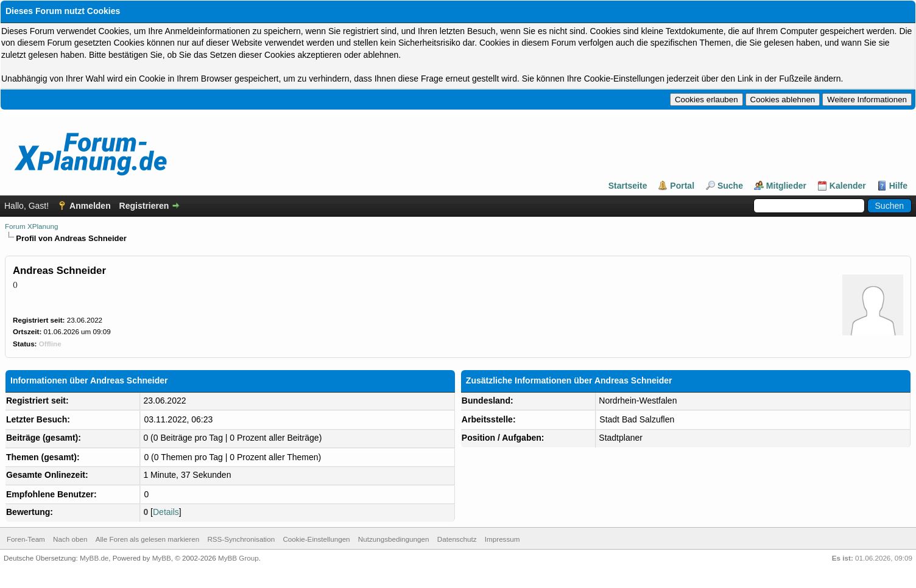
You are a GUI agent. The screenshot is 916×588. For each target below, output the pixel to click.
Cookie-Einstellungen (316, 539)
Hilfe (898, 186)
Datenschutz (457, 539)
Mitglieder (786, 186)
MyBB (162, 558)
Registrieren (144, 206)
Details (166, 512)
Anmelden (90, 206)
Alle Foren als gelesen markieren (147, 539)
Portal (682, 186)
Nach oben (70, 539)
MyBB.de (94, 558)
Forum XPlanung (31, 226)
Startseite (628, 186)
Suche (730, 186)
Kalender (848, 186)
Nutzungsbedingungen (394, 539)
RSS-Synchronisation (241, 539)
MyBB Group (238, 558)
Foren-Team (26, 539)
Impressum (502, 539)
